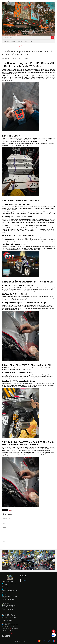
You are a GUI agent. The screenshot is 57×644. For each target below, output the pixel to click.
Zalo (21, 1)
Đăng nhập (48, 1)
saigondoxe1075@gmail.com (10, 633)
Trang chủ (4, 46)
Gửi (4, 541)
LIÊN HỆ (14, 1)
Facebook (25, 580)
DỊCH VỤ (9, 1)
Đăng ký (52, 1)
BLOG (18, 1)
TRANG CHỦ (4, 1)
